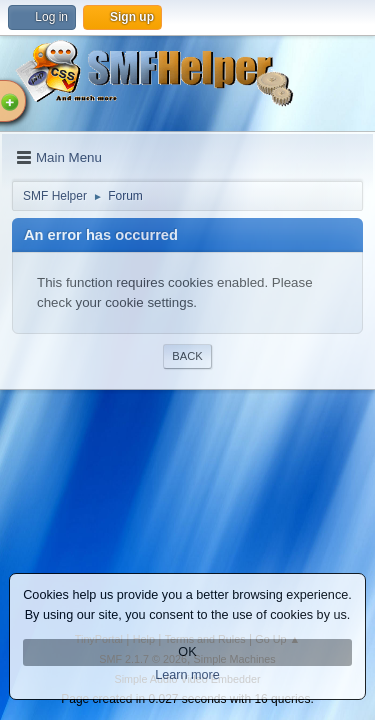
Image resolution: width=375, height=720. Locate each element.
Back (187, 356)
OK (187, 652)
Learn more (187, 675)
